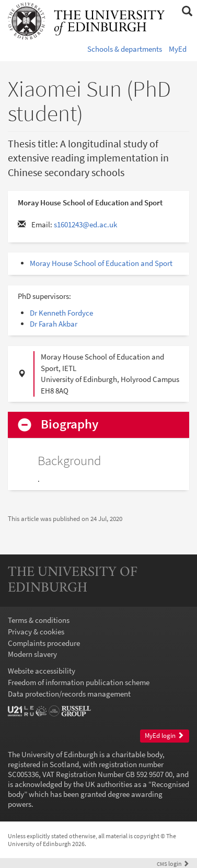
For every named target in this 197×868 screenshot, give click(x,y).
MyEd (178, 49)
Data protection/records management (69, 694)
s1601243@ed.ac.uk (85, 224)
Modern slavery (32, 654)
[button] (187, 11)
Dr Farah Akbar (54, 324)
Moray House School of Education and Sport (101, 263)
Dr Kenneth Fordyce (61, 313)
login (173, 864)
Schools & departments (125, 49)
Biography (69, 425)
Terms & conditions (39, 620)
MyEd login (164, 736)
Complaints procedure (44, 643)
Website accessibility (42, 671)
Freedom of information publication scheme (79, 682)
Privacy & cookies (36, 632)
